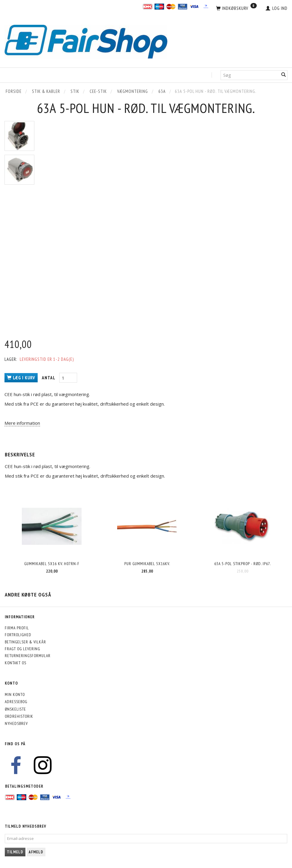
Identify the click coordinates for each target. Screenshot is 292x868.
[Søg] (284, 75)
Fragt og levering (22, 649)
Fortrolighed (18, 635)
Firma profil (17, 628)
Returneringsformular (28, 656)
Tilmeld (15, 852)
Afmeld (36, 852)
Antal (49, 378)
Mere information (22, 423)
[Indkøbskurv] (236, 8)
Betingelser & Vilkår (25, 642)
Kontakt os (16, 663)
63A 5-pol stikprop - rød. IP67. (243, 564)
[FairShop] (86, 41)
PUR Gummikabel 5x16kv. (147, 564)
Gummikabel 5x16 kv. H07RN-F (52, 564)
